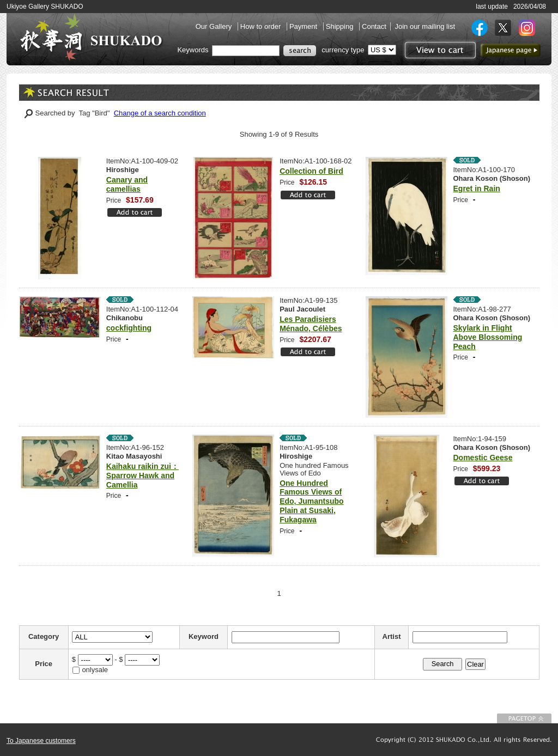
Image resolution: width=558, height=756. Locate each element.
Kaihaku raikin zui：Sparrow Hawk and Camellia (142, 475)
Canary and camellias (127, 184)
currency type (343, 50)
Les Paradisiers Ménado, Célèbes (311, 324)
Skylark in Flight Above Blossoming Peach (488, 337)
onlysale (95, 670)
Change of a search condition (160, 113)
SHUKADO (91, 37)
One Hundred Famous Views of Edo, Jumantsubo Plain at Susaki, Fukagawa (311, 501)
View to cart (439, 50)
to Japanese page (511, 50)
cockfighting (129, 328)
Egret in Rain (477, 188)
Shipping (341, 26)
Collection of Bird (311, 171)
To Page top (524, 718)
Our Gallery (215, 26)
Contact (374, 26)
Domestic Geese (483, 458)
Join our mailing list (425, 26)
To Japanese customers (41, 741)
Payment (304, 26)
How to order (262, 26)
